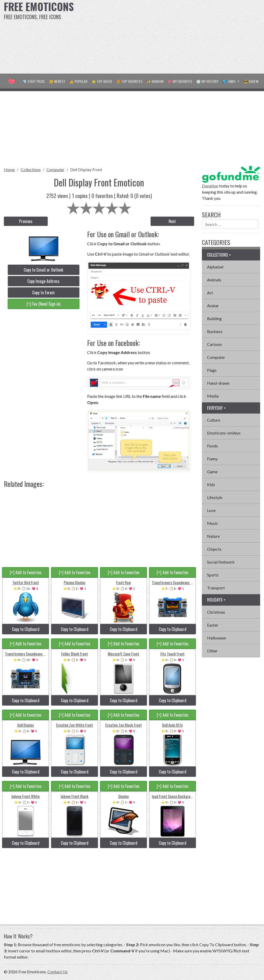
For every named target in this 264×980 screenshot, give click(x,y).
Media (213, 396)
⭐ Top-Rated (102, 81)
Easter (213, 625)
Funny (212, 459)
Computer (55, 169)
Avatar (213, 306)
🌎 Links (229, 81)
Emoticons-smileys (224, 433)
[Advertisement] (178, 36)
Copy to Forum (43, 293)
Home (9, 169)
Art (210, 293)
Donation (210, 186)
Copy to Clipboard (26, 629)
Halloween (217, 638)
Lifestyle (215, 497)
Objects (214, 549)
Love (211, 510)
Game (212, 472)
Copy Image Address (43, 281)
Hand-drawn (218, 383)
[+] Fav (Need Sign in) (43, 304)
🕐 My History (207, 81)
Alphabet (215, 267)
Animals (214, 280)
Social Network (221, 562)
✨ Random (155, 81)
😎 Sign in (251, 81)
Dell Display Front (86, 169)
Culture (214, 420)
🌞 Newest (57, 81)
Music (213, 523)
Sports (213, 575)
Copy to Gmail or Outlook (43, 270)
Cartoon (214, 344)
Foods (212, 446)
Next (172, 221)
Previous (26, 221)
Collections (31, 169)
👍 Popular (78, 81)
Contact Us (57, 972)
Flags (212, 370)
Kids (211, 484)
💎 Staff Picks (34, 81)
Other (212, 651)
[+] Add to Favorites (26, 572)
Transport (216, 588)
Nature (213, 536)
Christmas (216, 612)
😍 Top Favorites (129, 81)
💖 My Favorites (180, 81)
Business (215, 331)
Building (214, 318)
